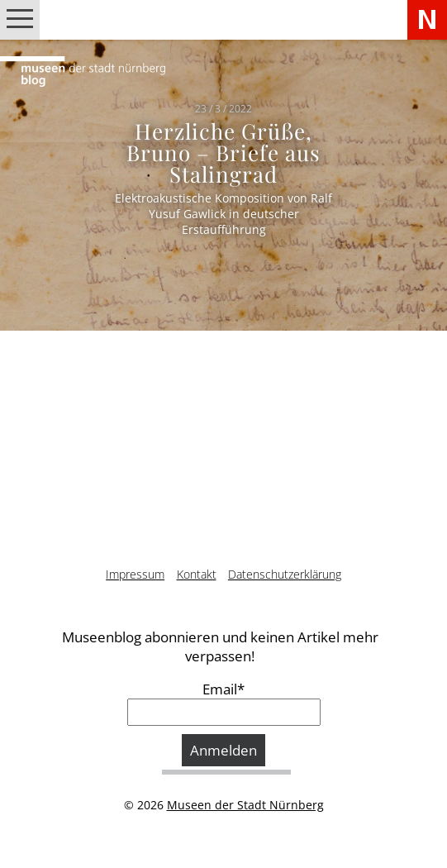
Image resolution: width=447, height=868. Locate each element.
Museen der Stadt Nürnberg (245, 805)
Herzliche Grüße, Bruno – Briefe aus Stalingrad (224, 152)
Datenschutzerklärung (285, 574)
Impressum (135, 574)
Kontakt (197, 574)
